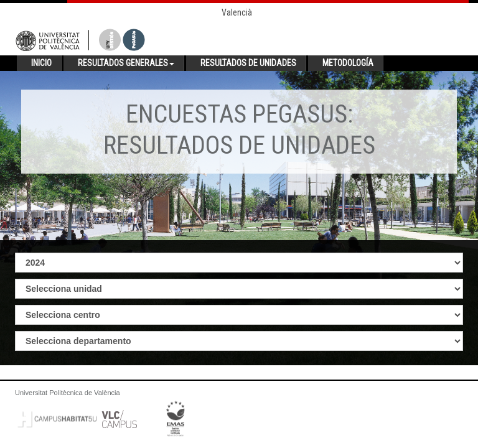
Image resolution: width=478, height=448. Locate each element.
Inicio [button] (41, 63)
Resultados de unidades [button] (248, 63)
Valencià (237, 12)
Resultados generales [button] (126, 63)
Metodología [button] (348, 63)
